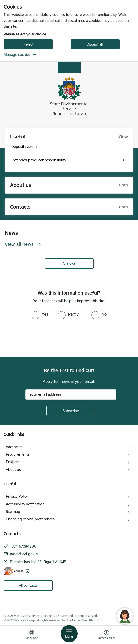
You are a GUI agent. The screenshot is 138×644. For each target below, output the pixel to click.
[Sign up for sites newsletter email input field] (71, 394)
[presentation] (41, 337)
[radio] (40, 314)
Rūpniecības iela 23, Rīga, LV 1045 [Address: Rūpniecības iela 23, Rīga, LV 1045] (38, 562)
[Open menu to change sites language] (31, 635)
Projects (13, 462)
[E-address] (13, 571)
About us (13, 469)
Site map (13, 512)
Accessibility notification (25, 504)
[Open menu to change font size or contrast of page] (107, 635)
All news (69, 263)
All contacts (28, 585)
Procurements (18, 454)
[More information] (28, 571)
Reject (28, 44)
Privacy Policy (17, 496)
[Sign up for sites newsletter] (71, 411)
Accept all (95, 44)
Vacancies (14, 447)
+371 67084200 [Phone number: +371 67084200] (23, 546)
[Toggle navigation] (69, 634)
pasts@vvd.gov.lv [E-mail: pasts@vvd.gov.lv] (24, 554)
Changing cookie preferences (30, 519)
